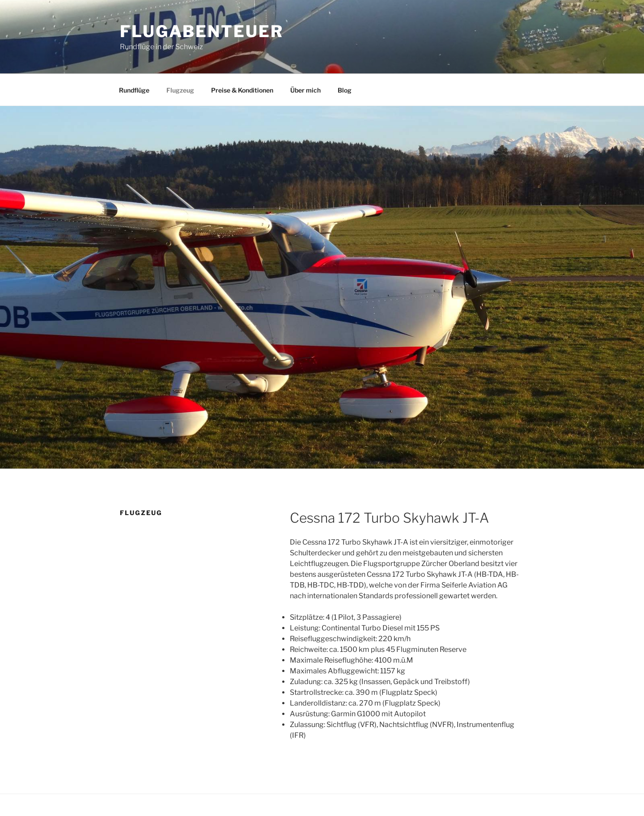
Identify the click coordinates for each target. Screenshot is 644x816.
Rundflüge (134, 90)
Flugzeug (180, 90)
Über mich (305, 90)
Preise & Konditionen (242, 90)
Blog (345, 90)
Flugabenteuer (201, 31)
